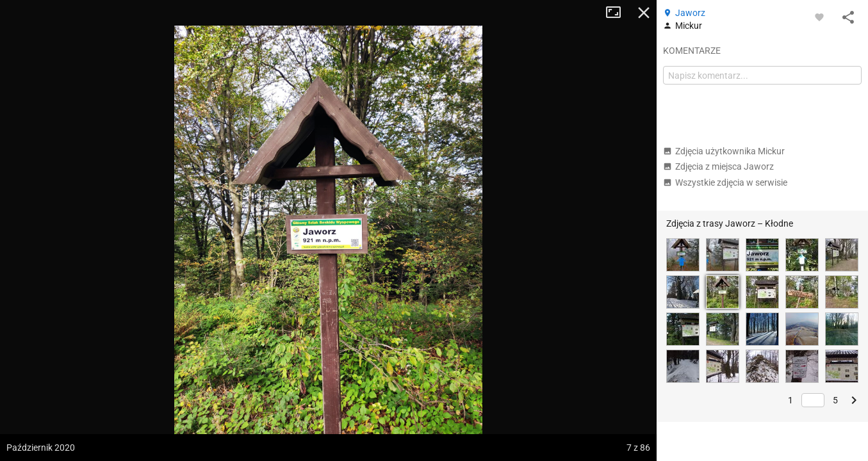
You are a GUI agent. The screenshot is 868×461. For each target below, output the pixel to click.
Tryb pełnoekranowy (618, 13)
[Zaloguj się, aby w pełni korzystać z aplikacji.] (819, 17)
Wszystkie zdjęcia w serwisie (725, 182)
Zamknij (644, 13)
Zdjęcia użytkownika (724, 151)
